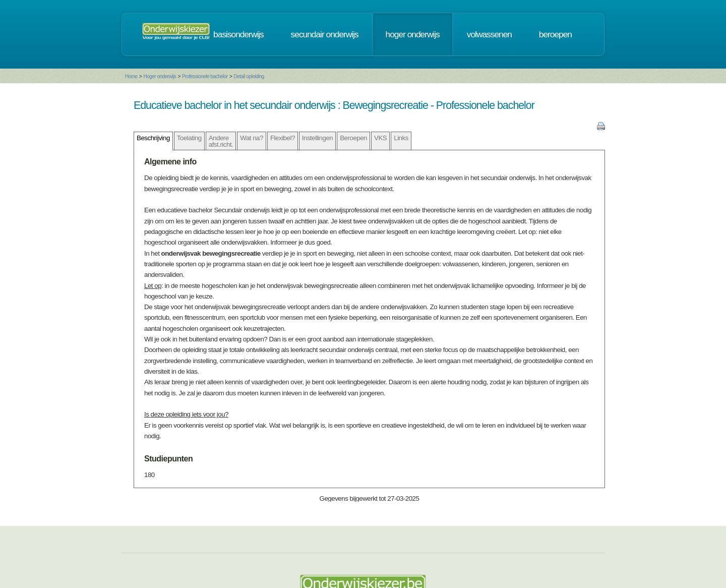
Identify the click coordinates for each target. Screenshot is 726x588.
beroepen (555, 34)
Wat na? (252, 138)
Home (131, 76)
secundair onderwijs (325, 34)
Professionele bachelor (205, 76)
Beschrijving (153, 138)
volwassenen (489, 34)
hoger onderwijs (413, 34)
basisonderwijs (238, 34)
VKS (380, 138)
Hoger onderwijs (160, 76)
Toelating (189, 138)
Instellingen (317, 138)
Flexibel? (283, 138)
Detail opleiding (249, 76)
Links (401, 138)
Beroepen (353, 138)
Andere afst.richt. (221, 141)
